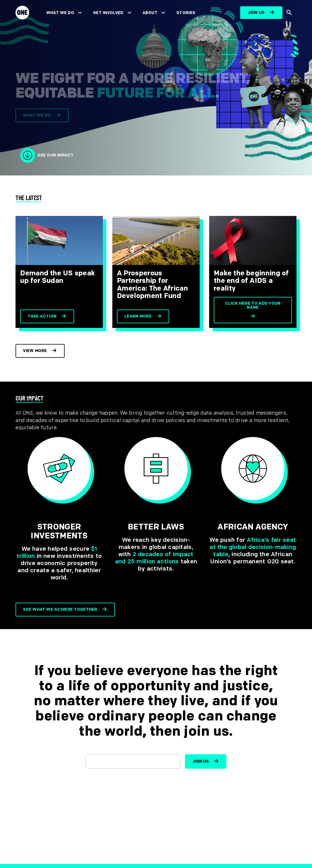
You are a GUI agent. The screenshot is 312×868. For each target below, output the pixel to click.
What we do (37, 118)
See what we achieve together (60, 609)
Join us (256, 12)
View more (35, 351)
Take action (42, 316)
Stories (186, 13)
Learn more (138, 316)
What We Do (60, 13)
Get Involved (108, 13)
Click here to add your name (253, 305)
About (150, 13)
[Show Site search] (289, 13)
